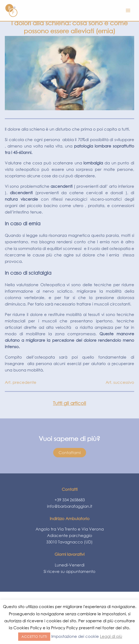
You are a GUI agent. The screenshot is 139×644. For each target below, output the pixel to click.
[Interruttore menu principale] (128, 10)
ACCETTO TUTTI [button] (34, 637)
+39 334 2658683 (70, 500)
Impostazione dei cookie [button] (75, 636)
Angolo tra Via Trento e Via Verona (70, 529)
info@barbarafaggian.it (70, 506)
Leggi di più (111, 636)
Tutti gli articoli (69, 403)
